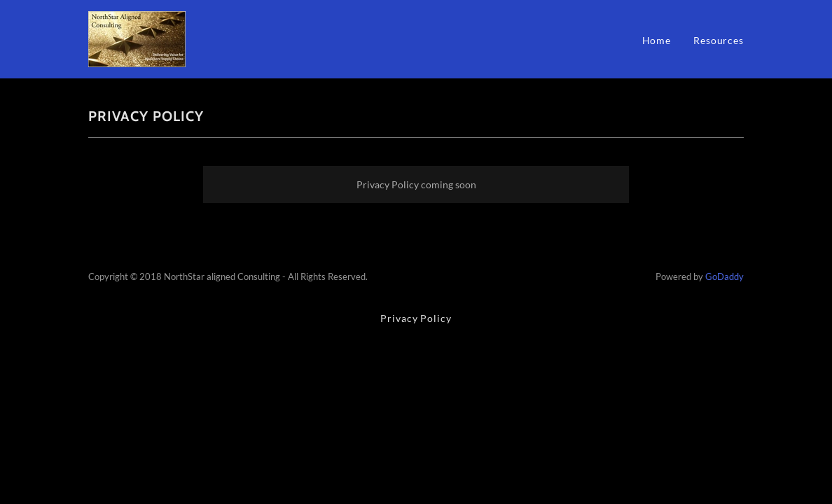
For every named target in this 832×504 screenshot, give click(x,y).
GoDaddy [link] (724, 276)
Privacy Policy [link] (416, 318)
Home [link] (657, 40)
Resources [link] (719, 40)
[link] (137, 38)
